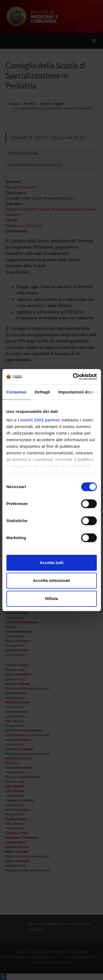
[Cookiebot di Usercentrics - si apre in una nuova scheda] (73, 377)
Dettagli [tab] (42, 392)
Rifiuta (51, 599)
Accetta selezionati (51, 580)
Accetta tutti (51, 563)
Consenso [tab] (16, 392)
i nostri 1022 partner (39, 420)
